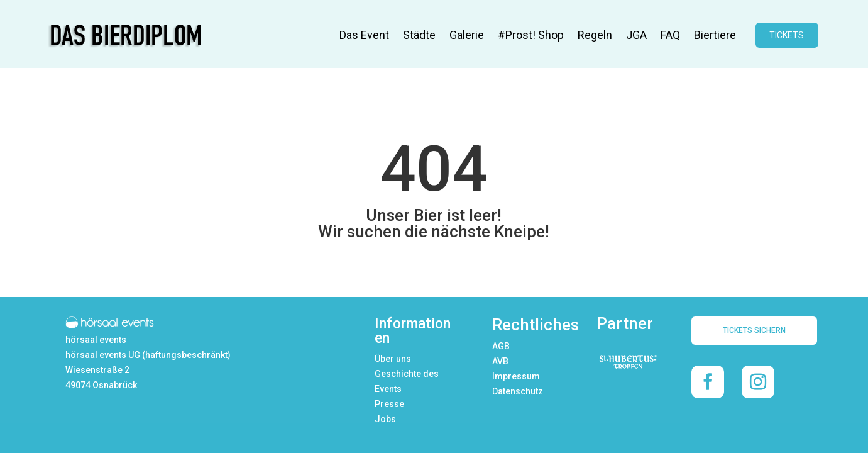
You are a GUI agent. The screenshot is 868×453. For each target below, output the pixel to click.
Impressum (516, 376)
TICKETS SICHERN (754, 330)
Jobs (385, 419)
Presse (389, 404)
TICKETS (787, 35)
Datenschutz (518, 391)
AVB (500, 361)
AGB (501, 346)
